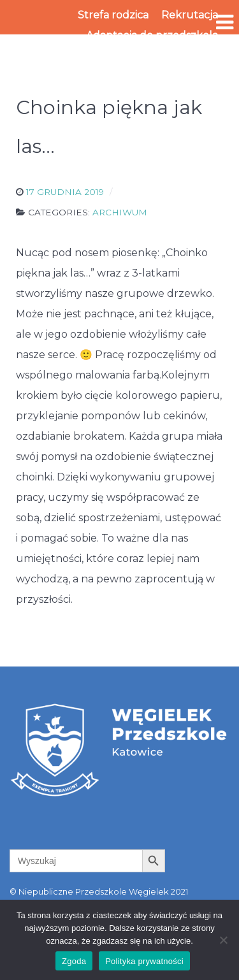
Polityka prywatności (144, 961)
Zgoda (74, 961)
